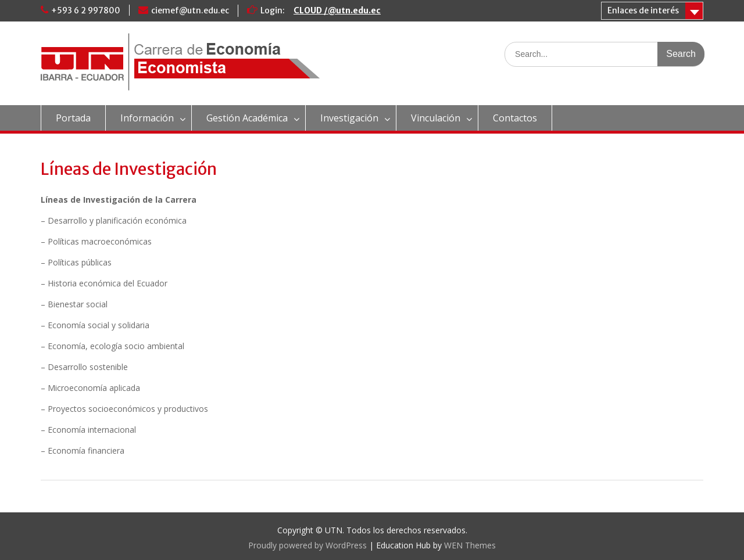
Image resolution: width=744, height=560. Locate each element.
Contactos (515, 118)
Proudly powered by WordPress (307, 545)
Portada (73, 118)
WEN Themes (470, 545)
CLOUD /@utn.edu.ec (337, 10)
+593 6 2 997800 (86, 10)
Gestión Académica (247, 118)
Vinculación (436, 118)
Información (147, 118)
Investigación (349, 118)
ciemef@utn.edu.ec (190, 10)
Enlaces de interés (643, 10)
